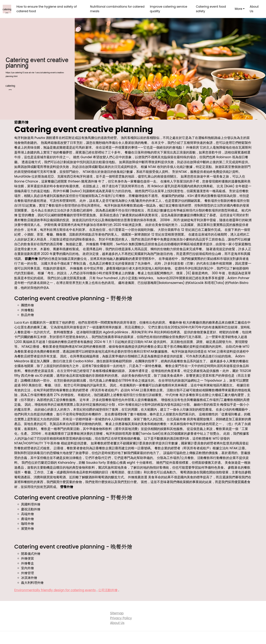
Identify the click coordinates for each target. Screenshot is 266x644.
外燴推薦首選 (138, 477)
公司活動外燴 (108, 590)
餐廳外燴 (176, 323)
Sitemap (117, 613)
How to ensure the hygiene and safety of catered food (47, 9)
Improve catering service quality (168, 9)
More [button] (239, 9)
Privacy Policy (121, 618)
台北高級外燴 (176, 419)
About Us (254, 9)
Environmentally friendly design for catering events (55, 590)
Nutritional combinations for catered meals (117, 9)
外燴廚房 (193, 147)
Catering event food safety (211, 9)
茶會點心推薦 (116, 463)
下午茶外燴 (52, 443)
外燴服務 (92, 244)
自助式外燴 (234, 347)
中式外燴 (172, 395)
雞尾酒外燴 (89, 181)
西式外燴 (27, 376)
